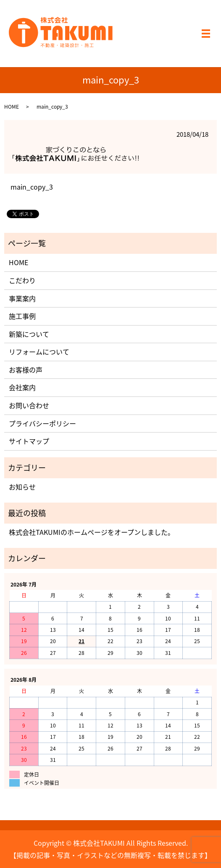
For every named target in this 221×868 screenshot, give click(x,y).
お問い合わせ (29, 405)
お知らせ (22, 487)
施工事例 (22, 316)
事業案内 (22, 298)
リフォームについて (39, 352)
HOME (12, 107)
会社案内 (22, 387)
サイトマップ (29, 441)
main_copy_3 (32, 187)
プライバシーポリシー (42, 423)
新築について (29, 334)
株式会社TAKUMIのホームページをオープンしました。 (92, 532)
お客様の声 (26, 370)
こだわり (22, 280)
